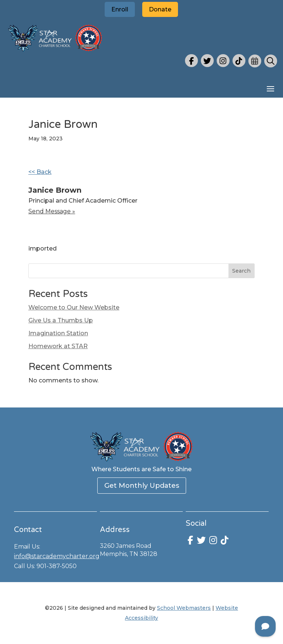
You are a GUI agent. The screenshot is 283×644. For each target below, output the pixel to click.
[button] (270, 88)
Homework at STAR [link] (58, 346)
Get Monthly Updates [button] (142, 486)
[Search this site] (141, 271)
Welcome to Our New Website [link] (74, 307)
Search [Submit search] (241, 271)
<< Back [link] (40, 172)
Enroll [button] (120, 9)
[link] (55, 52)
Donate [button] (160, 9)
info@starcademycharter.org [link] (57, 556)
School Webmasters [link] (184, 608)
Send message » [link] (52, 211)
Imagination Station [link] (58, 333)
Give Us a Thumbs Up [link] (61, 320)
